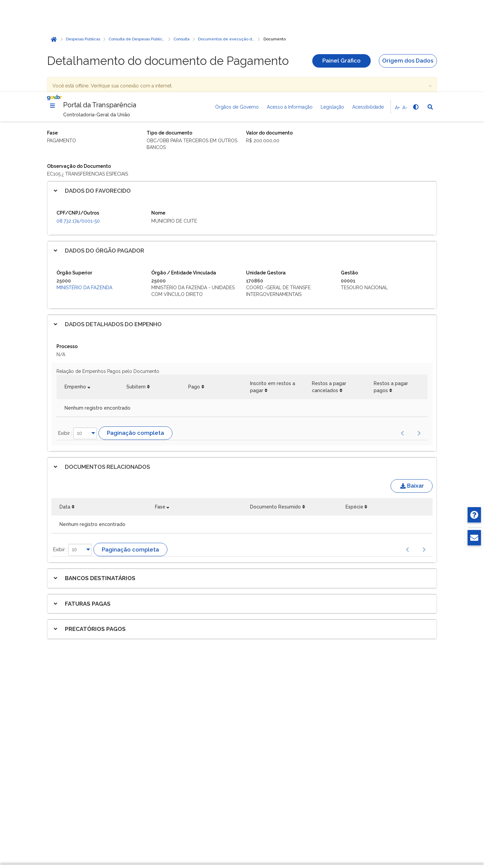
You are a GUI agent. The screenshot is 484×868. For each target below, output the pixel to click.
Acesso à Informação (290, 15)
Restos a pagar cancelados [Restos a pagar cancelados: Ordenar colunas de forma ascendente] (329, 295)
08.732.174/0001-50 (78, 129)
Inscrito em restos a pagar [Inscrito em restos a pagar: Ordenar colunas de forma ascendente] (273, 295)
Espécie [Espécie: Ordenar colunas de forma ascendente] (354, 415)
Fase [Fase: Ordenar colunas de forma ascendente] (160, 415)
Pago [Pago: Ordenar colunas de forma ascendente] (194, 295)
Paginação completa (135, 341)
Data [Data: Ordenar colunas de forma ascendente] (65, 415)
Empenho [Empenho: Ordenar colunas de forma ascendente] (75, 295)
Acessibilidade (368, 15)
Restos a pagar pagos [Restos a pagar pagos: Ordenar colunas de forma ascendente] (391, 295)
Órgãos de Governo (237, 15)
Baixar (412, 393)
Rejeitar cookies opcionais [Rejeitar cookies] (366, 822)
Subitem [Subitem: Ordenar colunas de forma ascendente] (136, 295)
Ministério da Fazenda (84, 195)
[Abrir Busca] (430, 15)
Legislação (332, 15)
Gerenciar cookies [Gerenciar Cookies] (366, 808)
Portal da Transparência (100, 13)
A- (405, 15)
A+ (397, 15)
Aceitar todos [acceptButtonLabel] (366, 837)
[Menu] (52, 13)
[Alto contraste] (415, 15)
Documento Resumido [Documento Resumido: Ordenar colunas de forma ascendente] (275, 415)
